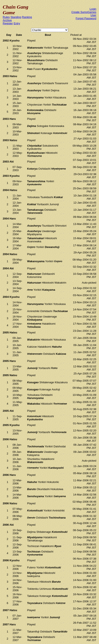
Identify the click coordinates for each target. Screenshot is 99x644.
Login (93, 9)
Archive (7, 20)
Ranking (27, 17)
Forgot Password (86, 18)
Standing (16, 17)
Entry (17, 23)
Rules (6, 17)
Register (8, 23)
